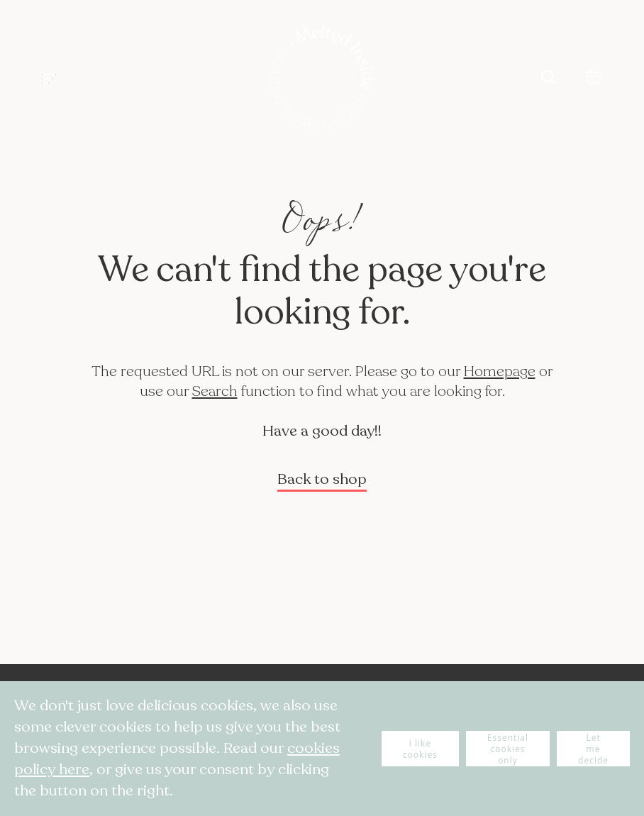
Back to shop (322, 479)
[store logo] (322, 79)
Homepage (500, 371)
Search (215, 391)
